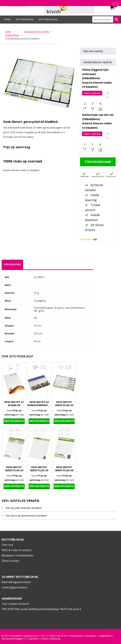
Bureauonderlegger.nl (13, 639)
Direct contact (10, 561)
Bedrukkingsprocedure (16, 582)
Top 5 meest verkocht (15, 604)
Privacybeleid (76, 636)
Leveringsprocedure (14, 587)
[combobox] (106, 19)
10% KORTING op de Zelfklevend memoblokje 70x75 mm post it (41, 609)
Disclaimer (90, 636)
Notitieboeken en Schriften (37, 32)
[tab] (12, 265)
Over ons (7, 545)
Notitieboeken (25, 19)
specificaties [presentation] (12, 264)
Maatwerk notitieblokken (18, 555)
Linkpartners (105, 636)
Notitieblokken (48, 19)
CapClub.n (33, 639)
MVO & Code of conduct (17, 550)
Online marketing (51, 639)
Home (7, 19)
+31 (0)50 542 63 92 (56, 636)
